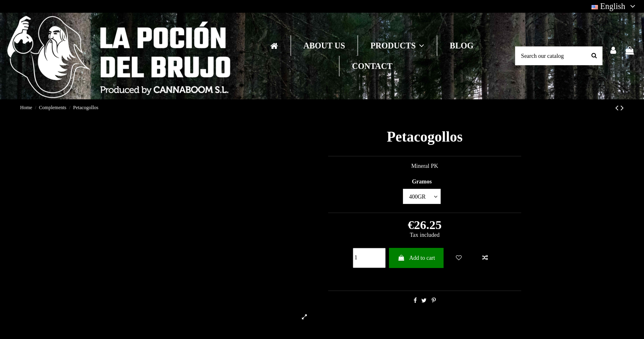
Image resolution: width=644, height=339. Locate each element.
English (615, 6)
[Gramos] (422, 196)
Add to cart (416, 258)
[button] (397, 46)
